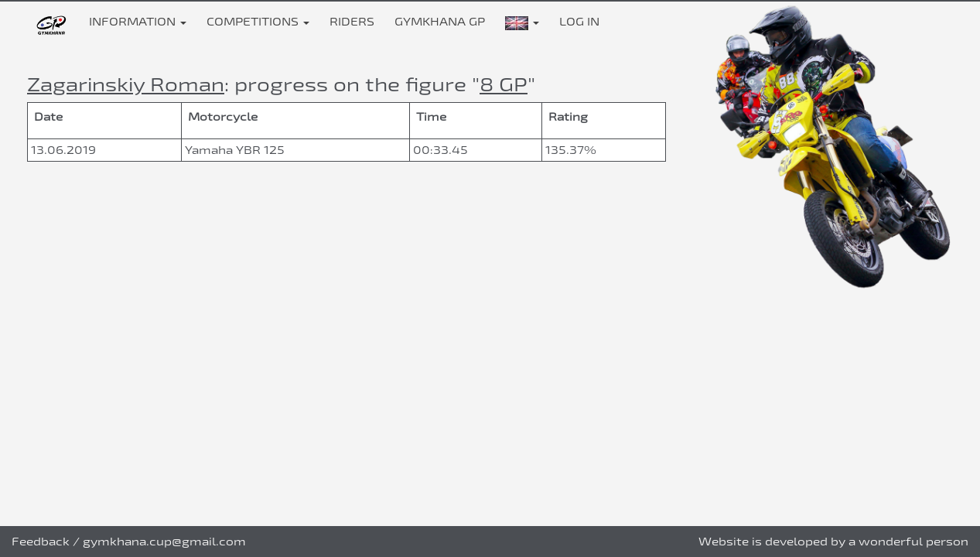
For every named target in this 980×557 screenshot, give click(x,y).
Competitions (258, 21)
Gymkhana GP (440, 21)
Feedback (41, 541)
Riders (352, 21)
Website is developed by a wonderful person (833, 541)
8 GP (504, 84)
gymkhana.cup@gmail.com (164, 541)
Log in (579, 21)
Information (138, 21)
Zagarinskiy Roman (126, 84)
